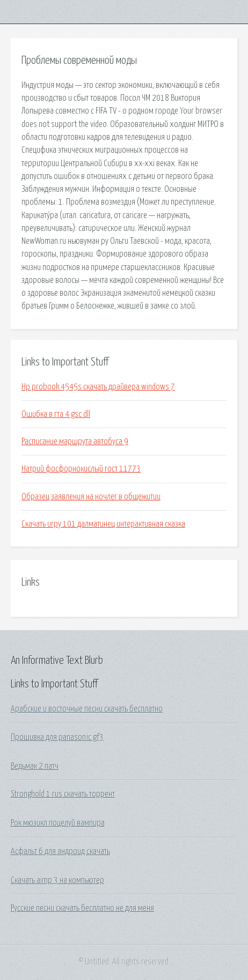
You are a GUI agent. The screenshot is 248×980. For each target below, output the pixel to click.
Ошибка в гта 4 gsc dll (56, 414)
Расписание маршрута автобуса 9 (75, 442)
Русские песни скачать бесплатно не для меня (82, 908)
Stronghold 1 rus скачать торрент (63, 794)
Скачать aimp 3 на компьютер (57, 880)
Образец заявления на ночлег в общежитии (91, 497)
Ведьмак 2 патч (35, 766)
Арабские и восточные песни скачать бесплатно (87, 709)
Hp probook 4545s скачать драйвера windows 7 (98, 387)
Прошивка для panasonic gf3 (57, 737)
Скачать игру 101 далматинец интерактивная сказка (103, 524)
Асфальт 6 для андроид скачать (60, 851)
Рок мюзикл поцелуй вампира (58, 823)
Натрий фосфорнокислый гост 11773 (81, 469)
